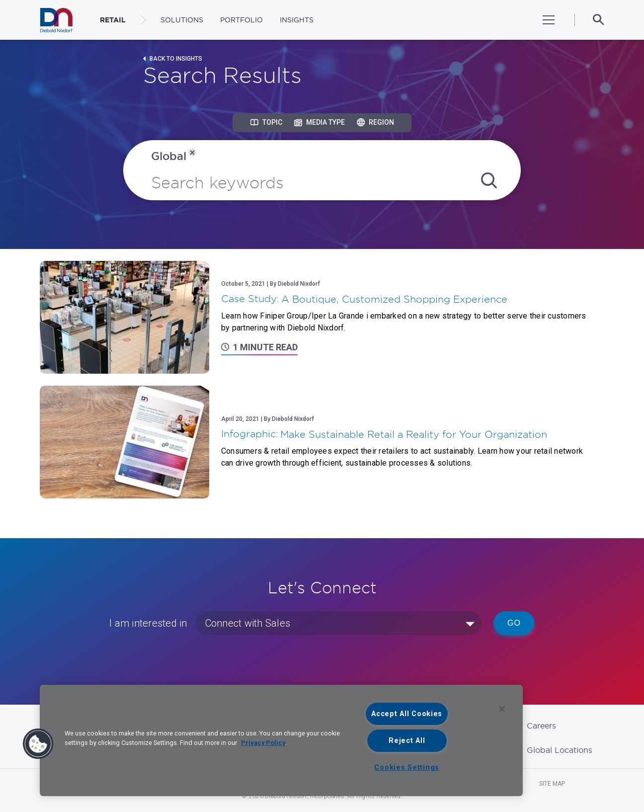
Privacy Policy (263, 743)
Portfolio (241, 20)
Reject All (407, 741)
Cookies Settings (407, 768)
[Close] (502, 709)
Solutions (182, 20)
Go (514, 623)
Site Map (552, 784)
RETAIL (113, 20)
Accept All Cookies (407, 714)
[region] (281, 740)
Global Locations (560, 750)
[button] (38, 744)
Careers (541, 726)
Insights (297, 20)
